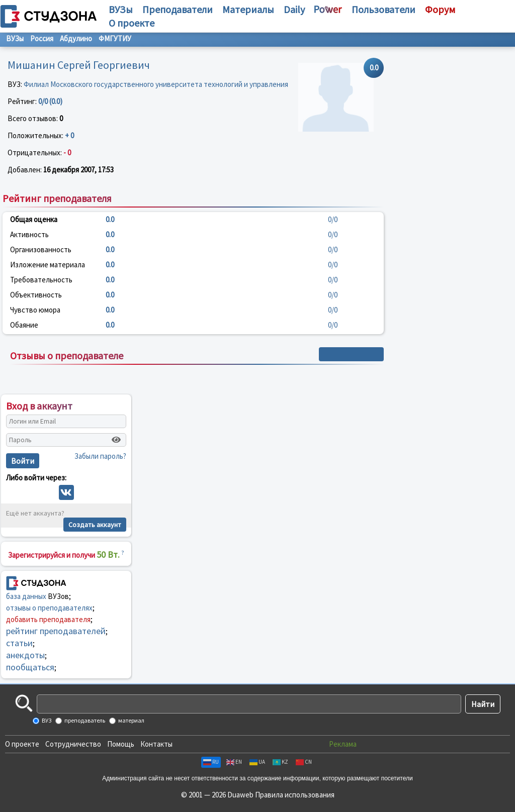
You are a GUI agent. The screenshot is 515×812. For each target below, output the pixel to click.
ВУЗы (121, 9)
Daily (294, 9)
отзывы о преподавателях (49, 608)
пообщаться (30, 667)
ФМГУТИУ (115, 38)
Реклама (343, 744)
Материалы (248, 9)
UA (257, 762)
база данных (26, 596)
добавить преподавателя (48, 619)
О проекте (22, 744)
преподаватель (84, 720)
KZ (280, 762)
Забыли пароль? (100, 456)
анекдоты (25, 655)
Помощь (121, 744)
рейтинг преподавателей (56, 631)
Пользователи (383, 9)
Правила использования (295, 795)
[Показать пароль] (116, 440)
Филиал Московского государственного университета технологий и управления (156, 84)
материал (131, 720)
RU (211, 762)
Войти (23, 461)
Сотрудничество (73, 744)
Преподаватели (178, 9)
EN (234, 762)
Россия (42, 38)
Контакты (156, 744)
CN (304, 762)
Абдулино (76, 38)
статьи (19, 643)
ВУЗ (46, 720)
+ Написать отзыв (351, 354)
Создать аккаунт (95, 525)
